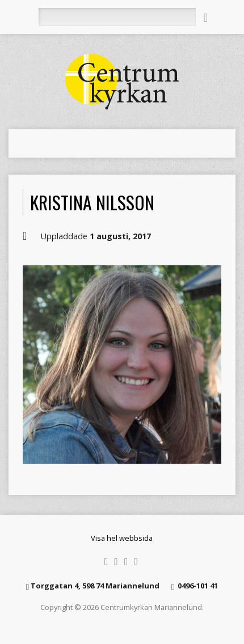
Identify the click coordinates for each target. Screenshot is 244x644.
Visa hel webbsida (122, 538)
